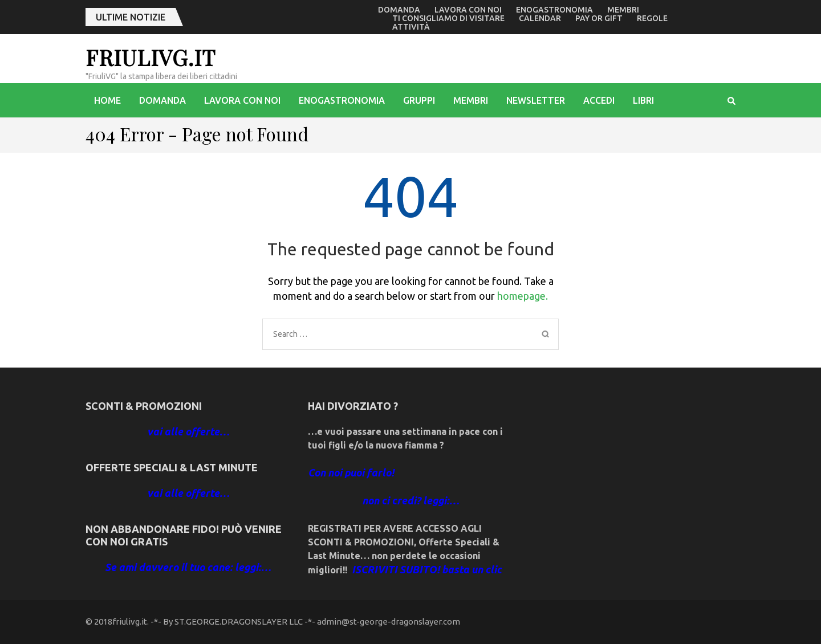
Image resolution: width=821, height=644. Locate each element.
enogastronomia (554, 10)
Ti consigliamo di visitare (448, 18)
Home (107, 100)
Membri (623, 10)
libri (643, 100)
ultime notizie (131, 17)
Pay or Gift (599, 18)
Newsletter (536, 100)
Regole (652, 18)
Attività (411, 27)
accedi (599, 100)
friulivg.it (151, 57)
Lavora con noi (468, 10)
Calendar (540, 18)
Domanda (399, 10)
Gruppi (419, 100)
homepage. (523, 296)
